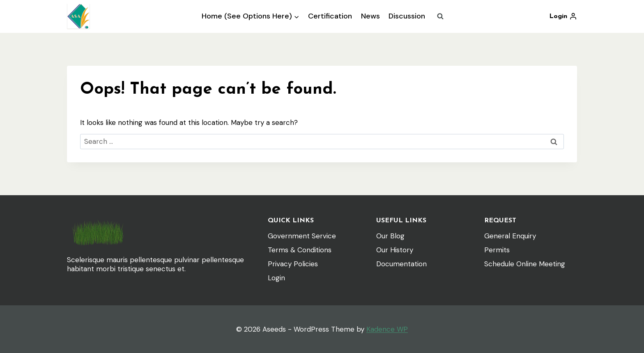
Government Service (302, 236)
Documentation (401, 264)
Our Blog (390, 236)
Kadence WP (387, 329)
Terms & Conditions (300, 250)
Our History (395, 250)
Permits (497, 250)
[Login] (563, 16)
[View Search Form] (440, 16)
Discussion (407, 16)
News (370, 16)
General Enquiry (510, 236)
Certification (330, 16)
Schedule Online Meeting (525, 264)
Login (276, 278)
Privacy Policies (293, 264)
